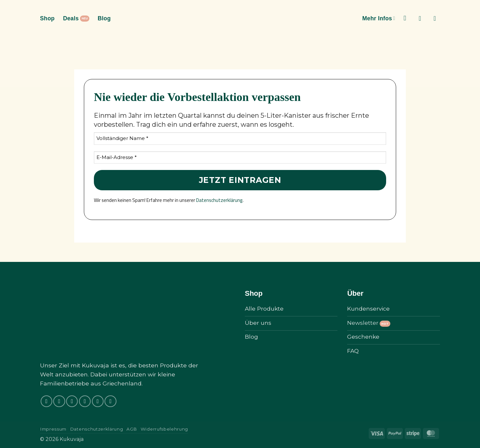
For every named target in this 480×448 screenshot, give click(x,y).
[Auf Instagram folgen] (59, 401)
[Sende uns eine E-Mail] (98, 401)
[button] (422, 18)
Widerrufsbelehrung (164, 429)
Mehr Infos (379, 18)
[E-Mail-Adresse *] (240, 158)
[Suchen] (407, 18)
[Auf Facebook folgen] (46, 401)
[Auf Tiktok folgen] (72, 401)
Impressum (53, 429)
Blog (104, 18)
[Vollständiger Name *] (240, 139)
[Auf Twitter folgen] (85, 401)
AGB (132, 429)
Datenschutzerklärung (219, 200)
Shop (47, 18)
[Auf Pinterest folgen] (110, 401)
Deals (71, 18)
